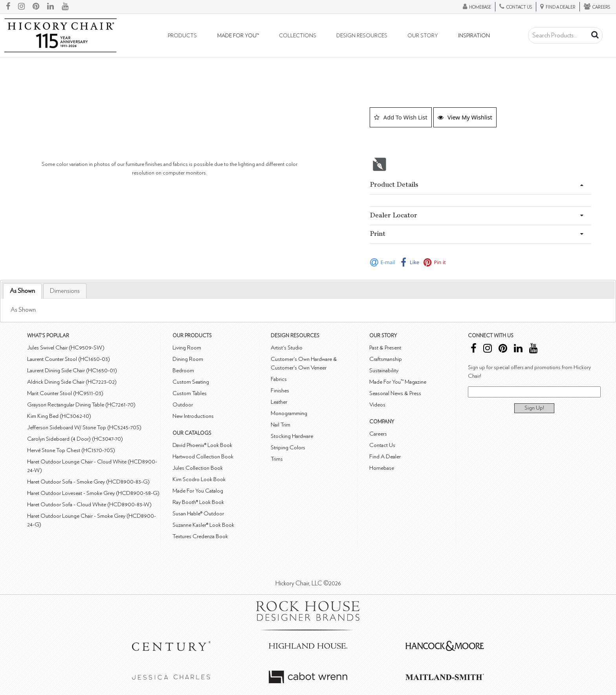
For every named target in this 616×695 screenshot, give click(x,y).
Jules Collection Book (198, 468)
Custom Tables (190, 393)
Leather (279, 402)
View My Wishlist (465, 117)
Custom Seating (191, 382)
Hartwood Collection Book (203, 457)
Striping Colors (288, 448)
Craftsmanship (386, 359)
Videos (377, 405)
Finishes (280, 391)
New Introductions (193, 416)
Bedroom (183, 370)
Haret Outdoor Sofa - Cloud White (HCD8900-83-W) (89, 505)
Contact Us (382, 445)
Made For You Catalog (198, 491)
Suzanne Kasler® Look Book (203, 525)
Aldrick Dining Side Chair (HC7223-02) (72, 382)
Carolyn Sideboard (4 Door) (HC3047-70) (75, 439)
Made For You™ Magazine (398, 382)
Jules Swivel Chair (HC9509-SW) (66, 348)
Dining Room (188, 359)
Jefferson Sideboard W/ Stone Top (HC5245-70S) (84, 427)
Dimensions (65, 291)
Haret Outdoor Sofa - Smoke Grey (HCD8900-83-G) (88, 482)
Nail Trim (280, 425)
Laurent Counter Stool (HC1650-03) (69, 359)
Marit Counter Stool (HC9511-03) (65, 393)
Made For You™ (238, 36)
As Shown (22, 291)
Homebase (382, 468)
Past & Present (385, 348)
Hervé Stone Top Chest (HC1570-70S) (71, 450)
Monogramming (289, 413)
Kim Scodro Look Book (199, 479)
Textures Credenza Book (200, 536)
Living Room (187, 348)
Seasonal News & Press (395, 393)
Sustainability (384, 370)
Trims (277, 459)
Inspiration (474, 36)
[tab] (22, 291)
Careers (378, 434)
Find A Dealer (385, 457)
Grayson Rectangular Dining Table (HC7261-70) (81, 405)
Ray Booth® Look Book (198, 502)
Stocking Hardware (292, 436)
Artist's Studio (287, 348)
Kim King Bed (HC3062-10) (59, 416)
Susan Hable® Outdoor (198, 514)
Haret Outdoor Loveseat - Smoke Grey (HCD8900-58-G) (93, 493)
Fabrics (279, 379)
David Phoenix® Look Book (202, 445)
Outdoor (183, 405)
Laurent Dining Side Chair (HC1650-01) (72, 370)
